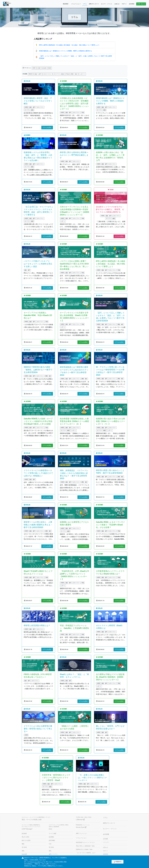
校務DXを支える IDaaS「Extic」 (85, 849)
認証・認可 (38, 74)
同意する (117, 862)
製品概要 (24, 834)
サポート (124, 4)
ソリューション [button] (75, 4)
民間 (34, 68)
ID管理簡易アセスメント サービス (85, 842)
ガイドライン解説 (59, 74)
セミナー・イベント (107, 4)
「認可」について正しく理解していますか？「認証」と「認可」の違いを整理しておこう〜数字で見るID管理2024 (75, 57)
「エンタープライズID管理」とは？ (86, 853)
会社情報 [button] (131, 4)
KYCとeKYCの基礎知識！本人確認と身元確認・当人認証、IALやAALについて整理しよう (69, 45)
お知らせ (117, 4)
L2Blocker (80, 820)
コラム (85, 4)
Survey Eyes (81, 827)
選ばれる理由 (25, 837)
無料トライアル (53, 854)
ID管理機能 (52, 840)
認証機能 (51, 837)
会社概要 (105, 839)
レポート (82, 74)
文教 (39, 68)
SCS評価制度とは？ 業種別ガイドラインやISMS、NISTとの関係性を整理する (65, 51)
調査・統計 (74, 74)
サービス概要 (53, 834)
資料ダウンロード (94, 4)
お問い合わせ (141, 4)
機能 (23, 844)
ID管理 (31, 74)
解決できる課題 (26, 840)
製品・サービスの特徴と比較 (32, 820)
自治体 (44, 68)
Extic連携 (24, 854)
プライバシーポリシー (37, 862)
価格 (23, 851)
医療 (50, 68)
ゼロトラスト (47, 74)
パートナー (106, 842)
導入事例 (24, 847)
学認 (67, 74)
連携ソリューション (81, 833)
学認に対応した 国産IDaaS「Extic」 (86, 846)
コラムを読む (47, 127)
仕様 (50, 844)
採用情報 (105, 854)
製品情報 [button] (65, 4)
